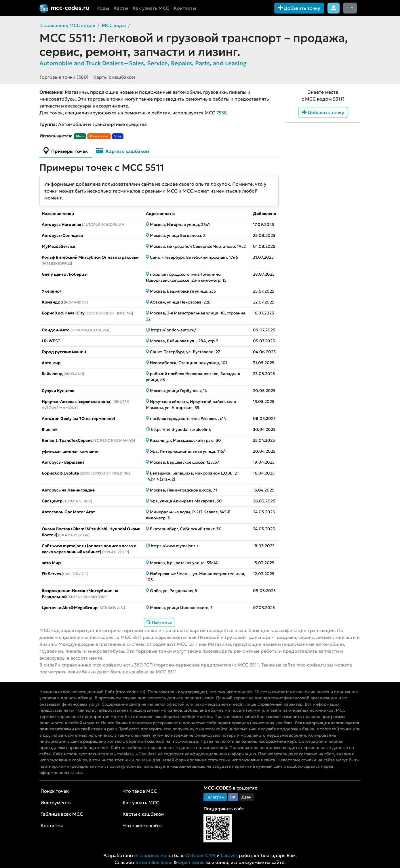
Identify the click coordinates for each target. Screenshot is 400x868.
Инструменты (56, 802)
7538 (222, 113)
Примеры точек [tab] (66, 151)
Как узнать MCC (151, 8)
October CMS (201, 855)
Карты (121, 8)
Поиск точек (55, 791)
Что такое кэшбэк (143, 825)
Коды (103, 8)
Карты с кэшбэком (114, 77)
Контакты (185, 8)
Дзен (246, 797)
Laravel (229, 855)
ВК (233, 797)
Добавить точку (299, 8)
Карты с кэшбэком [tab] (123, 151)
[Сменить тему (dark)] (350, 8)
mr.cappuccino (150, 855)
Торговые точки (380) (64, 77)
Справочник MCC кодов (68, 25)
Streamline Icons (154, 862)
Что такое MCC (140, 791)
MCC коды (114, 25)
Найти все (159, 622)
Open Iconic (191, 862)
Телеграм (215, 797)
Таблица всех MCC (62, 814)
